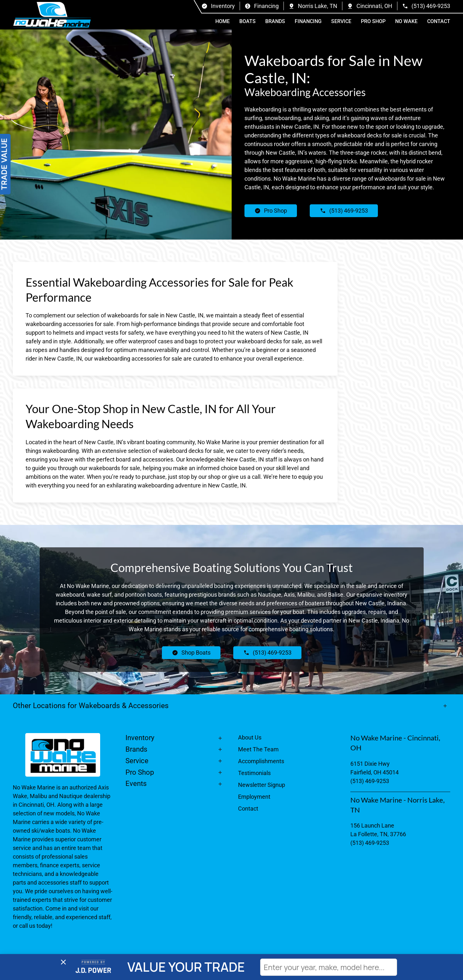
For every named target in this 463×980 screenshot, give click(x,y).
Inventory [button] (140, 738)
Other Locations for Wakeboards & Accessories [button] (91, 706)
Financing (308, 21)
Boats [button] (247, 21)
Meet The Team (258, 749)
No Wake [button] (406, 21)
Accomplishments (261, 761)
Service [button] (341, 21)
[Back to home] (52, 15)
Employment (254, 797)
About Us (250, 737)
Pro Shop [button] (373, 21)
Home (223, 21)
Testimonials (254, 773)
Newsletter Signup (262, 785)
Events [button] (136, 784)
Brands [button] (275, 21)
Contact (439, 21)
